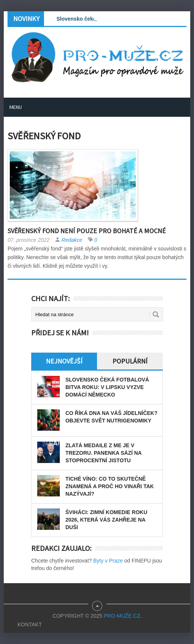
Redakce (72, 240)
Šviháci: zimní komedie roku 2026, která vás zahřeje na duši (106, 520)
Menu (16, 107)
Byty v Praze (108, 561)
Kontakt (30, 624)
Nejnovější (64, 361)
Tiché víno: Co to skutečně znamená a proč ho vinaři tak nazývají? (110, 486)
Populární (130, 361)
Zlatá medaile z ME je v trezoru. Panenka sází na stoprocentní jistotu (103, 453)
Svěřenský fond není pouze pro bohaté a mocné (87, 231)
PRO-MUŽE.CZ (122, 616)
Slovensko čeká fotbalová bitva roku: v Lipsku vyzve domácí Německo (107, 387)
